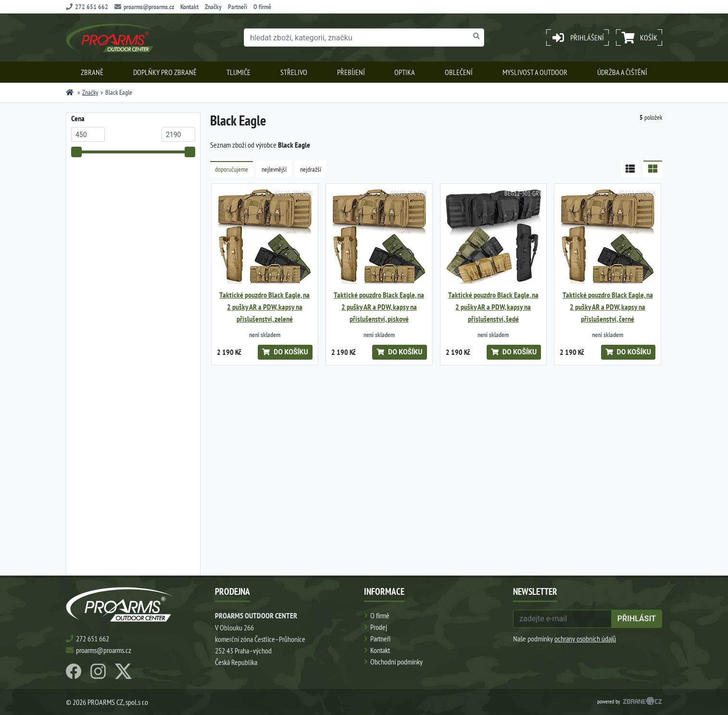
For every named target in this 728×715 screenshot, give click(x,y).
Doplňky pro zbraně (165, 72)
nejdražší (311, 169)
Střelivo (294, 72)
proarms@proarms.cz (144, 7)
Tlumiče (238, 72)
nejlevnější (274, 169)
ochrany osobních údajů (585, 639)
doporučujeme (232, 169)
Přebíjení (351, 72)
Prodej (379, 627)
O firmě (262, 7)
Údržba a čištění (622, 72)
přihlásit (637, 619)
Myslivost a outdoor (535, 72)
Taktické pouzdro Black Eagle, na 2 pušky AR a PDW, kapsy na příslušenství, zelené (264, 307)
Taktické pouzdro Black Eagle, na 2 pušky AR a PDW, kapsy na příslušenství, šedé (493, 307)
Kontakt (189, 7)
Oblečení (459, 72)
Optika (405, 72)
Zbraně (92, 72)
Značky (213, 7)
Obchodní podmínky (396, 662)
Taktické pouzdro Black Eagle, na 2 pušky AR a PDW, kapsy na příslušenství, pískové (379, 307)
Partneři (238, 7)
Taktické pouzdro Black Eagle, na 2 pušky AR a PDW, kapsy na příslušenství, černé (608, 307)
